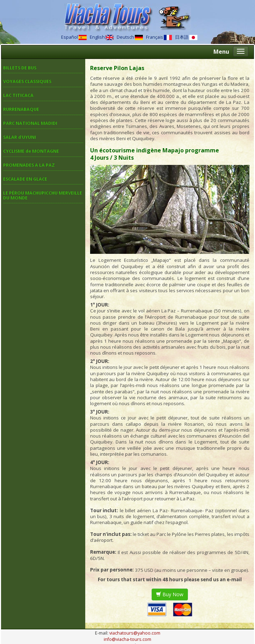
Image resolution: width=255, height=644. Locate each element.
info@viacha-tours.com (127, 639)
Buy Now (170, 594)
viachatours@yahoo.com (135, 633)
